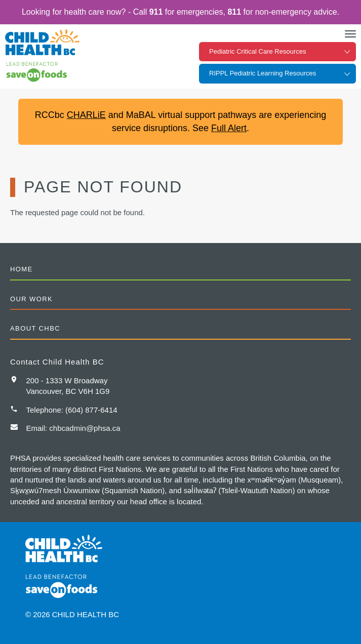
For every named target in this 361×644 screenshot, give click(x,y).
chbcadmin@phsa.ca (85, 428)
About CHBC (35, 328)
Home (22, 269)
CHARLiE (86, 115)
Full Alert (229, 128)
